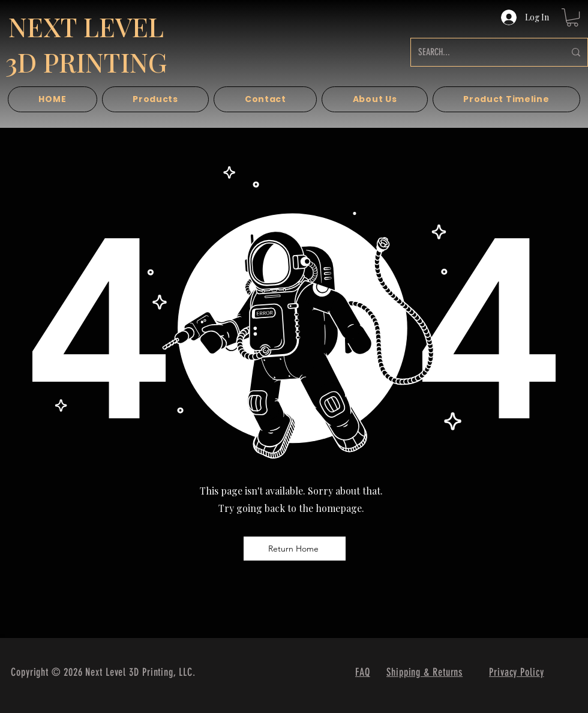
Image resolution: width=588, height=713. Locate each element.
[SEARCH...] (482, 52)
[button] (572, 17)
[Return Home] (295, 549)
